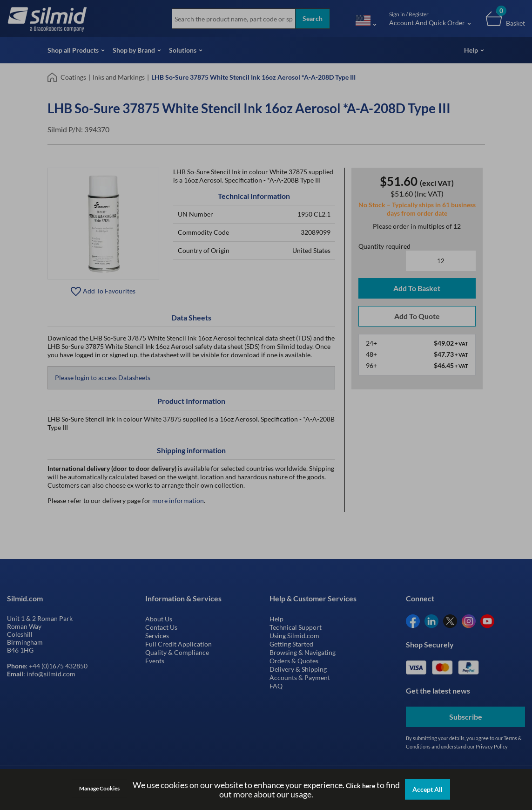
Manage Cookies (99, 788)
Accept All (428, 789)
